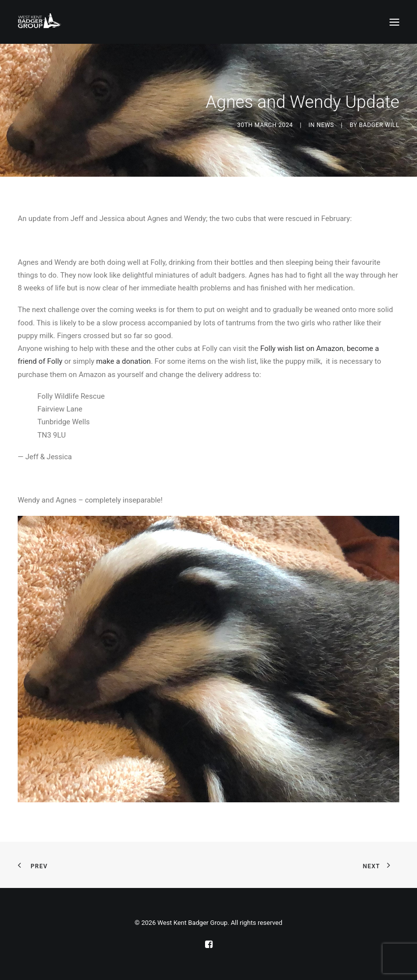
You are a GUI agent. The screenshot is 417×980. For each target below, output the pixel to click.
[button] (394, 22)
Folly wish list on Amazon (302, 348)
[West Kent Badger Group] (39, 22)
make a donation (123, 361)
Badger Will (379, 125)
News (326, 125)
